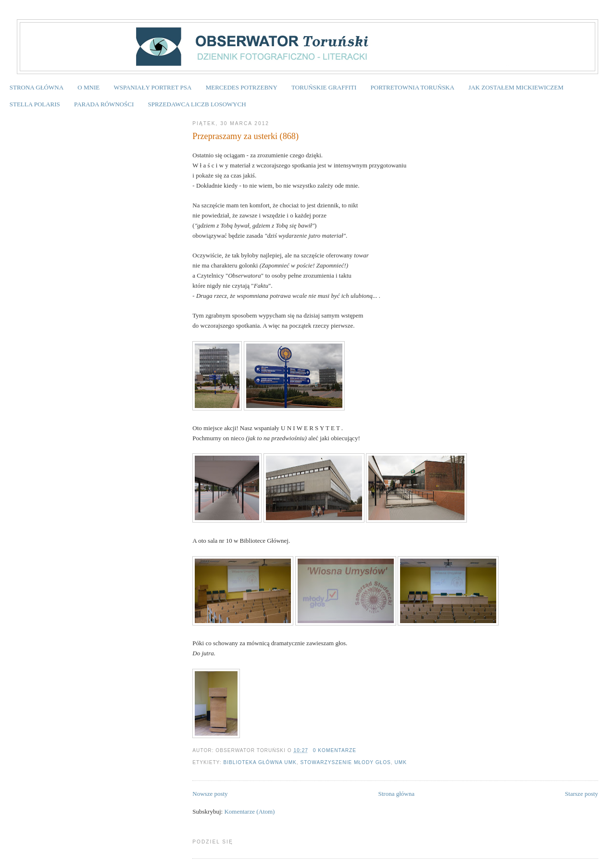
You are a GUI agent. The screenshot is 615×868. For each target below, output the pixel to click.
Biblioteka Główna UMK (260, 762)
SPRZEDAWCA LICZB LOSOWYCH (197, 104)
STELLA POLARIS (35, 104)
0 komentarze (335, 750)
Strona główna (396, 794)
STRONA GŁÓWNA (37, 87)
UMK (401, 762)
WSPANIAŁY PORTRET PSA (152, 87)
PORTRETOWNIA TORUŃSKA (413, 87)
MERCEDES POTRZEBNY (242, 87)
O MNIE (88, 87)
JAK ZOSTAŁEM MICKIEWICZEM (516, 87)
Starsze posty (582, 794)
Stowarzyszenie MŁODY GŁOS (346, 762)
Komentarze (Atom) (249, 811)
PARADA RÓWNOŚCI (104, 104)
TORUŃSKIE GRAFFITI (324, 87)
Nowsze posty (210, 794)
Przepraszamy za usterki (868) (245, 136)
